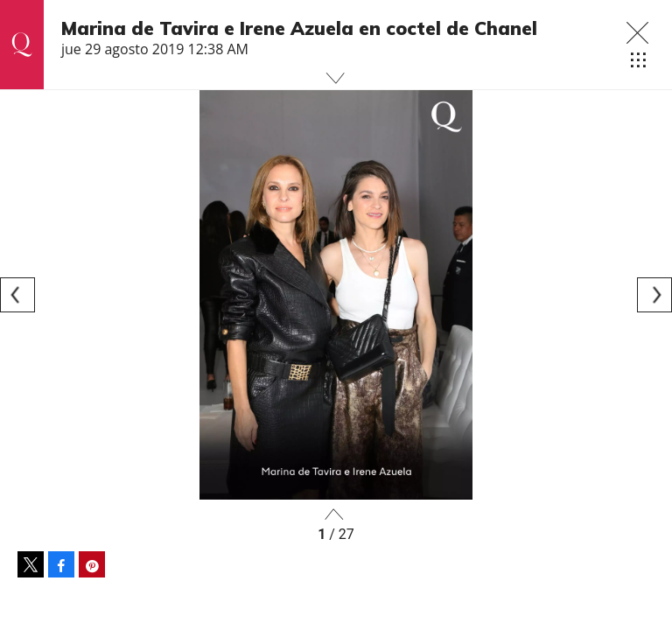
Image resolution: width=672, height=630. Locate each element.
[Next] (654, 295)
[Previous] (17, 295)
